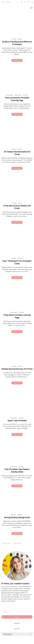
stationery (20, 258)
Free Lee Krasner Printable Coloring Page (17, 99)
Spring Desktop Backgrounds (17, 517)
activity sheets (13, 312)
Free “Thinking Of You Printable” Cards (17, 262)
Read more (17, 60)
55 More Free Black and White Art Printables (17, 43)
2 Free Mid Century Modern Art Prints (17, 207)
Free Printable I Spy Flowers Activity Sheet (17, 471)
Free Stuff (14, 39)
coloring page (9, 95)
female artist (18, 95)
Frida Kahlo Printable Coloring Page (17, 316)
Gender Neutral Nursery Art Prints (17, 369)
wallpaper (20, 515)
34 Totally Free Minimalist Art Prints (17, 153)
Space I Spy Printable (17, 421)
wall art (20, 39)
